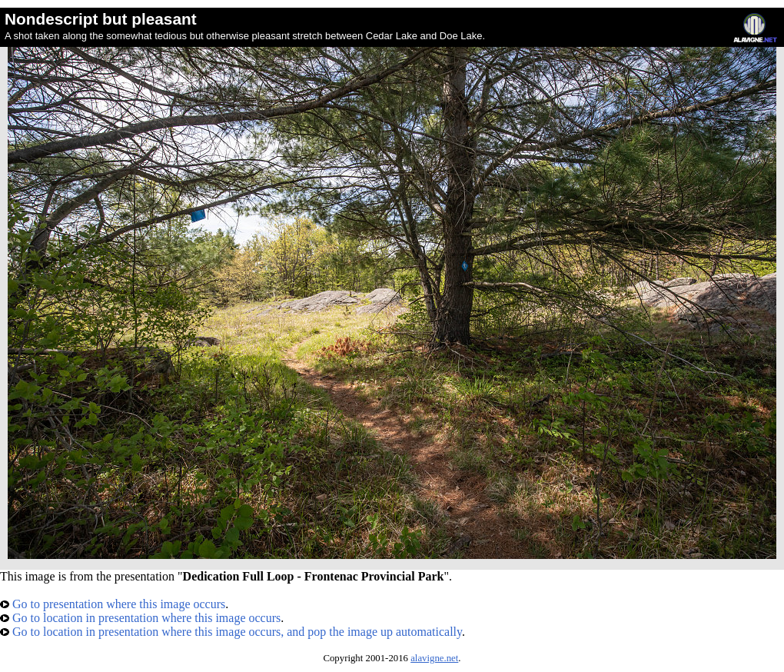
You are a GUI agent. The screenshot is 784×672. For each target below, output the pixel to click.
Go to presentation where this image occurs (113, 604)
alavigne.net (434, 658)
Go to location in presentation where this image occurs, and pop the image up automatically (231, 632)
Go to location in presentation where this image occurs (140, 618)
